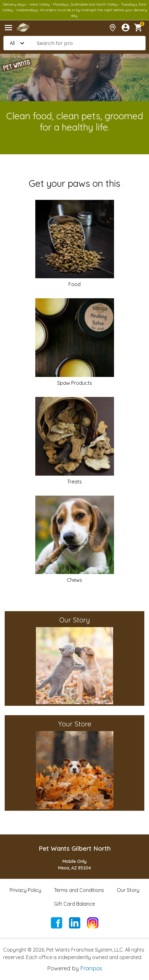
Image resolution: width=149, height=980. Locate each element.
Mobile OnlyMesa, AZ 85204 (74, 865)
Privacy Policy (25, 890)
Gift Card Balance (74, 904)
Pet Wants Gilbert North (75, 848)
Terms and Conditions (79, 890)
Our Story (128, 890)
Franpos (91, 968)
